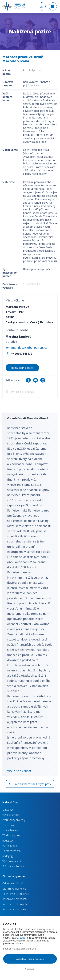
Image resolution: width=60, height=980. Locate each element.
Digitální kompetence (14, 889)
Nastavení (30, 969)
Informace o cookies (14, 909)
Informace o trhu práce (16, 904)
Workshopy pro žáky (14, 820)
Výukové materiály (12, 861)
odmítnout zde (28, 949)
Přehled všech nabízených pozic (32, 784)
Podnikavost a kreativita (16, 894)
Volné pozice (10, 846)
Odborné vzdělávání (14, 883)
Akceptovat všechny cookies (30, 959)
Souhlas (22, 938)
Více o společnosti (20, 771)
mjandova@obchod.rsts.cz (29, 348)
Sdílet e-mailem (36, 380)
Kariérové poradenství (15, 899)
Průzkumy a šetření (13, 866)
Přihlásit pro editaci (23, 392)
